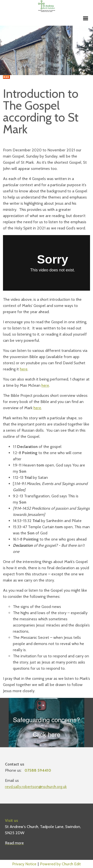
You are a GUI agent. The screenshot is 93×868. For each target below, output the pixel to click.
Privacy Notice (24, 864)
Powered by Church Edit (60, 864)
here (24, 369)
